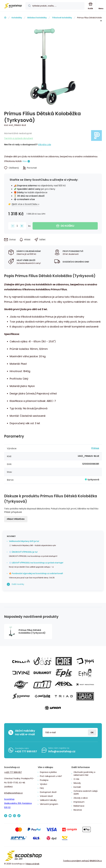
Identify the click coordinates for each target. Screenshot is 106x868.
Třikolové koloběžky (62, 18)
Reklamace (79, 806)
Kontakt (77, 787)
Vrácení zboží (46, 796)
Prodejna (44, 780)
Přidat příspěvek (16, 519)
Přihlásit (92, 732)
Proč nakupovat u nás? (51, 776)
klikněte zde (45, 145)
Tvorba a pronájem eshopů (76, 861)
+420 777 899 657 (26, 751)
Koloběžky (17, 18)
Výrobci (43, 784)
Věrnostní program (49, 804)
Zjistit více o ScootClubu (24, 204)
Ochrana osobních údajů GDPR (86, 792)
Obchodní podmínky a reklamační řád (84, 774)
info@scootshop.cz (62, 751)
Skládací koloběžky (37, 18)
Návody (77, 783)
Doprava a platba (48, 772)
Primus (95, 448)
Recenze (78, 810)
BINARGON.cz (96, 861)
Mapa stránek (33, 864)
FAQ (42, 788)
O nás (76, 779)
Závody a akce (81, 798)
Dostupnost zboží (48, 792)
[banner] (13, 6)
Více (24, 161)
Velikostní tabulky (48, 800)
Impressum (79, 802)
